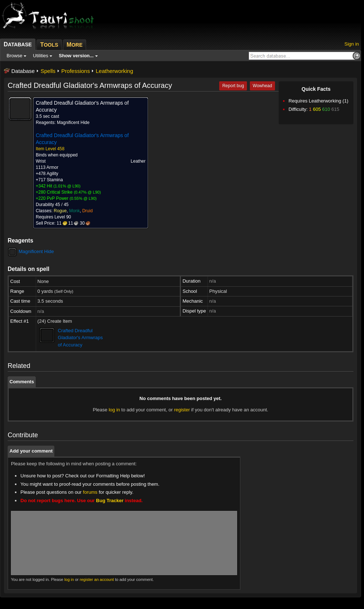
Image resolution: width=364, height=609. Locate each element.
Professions (75, 71)
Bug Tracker (110, 501)
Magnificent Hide (36, 251)
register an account (97, 579)
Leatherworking (114, 71)
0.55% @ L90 (83, 198)
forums (90, 492)
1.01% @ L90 (67, 186)
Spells (48, 71)
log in (114, 410)
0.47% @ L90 (87, 192)
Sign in (352, 44)
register (182, 410)
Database (23, 71)
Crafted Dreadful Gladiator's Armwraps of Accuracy (80, 338)
